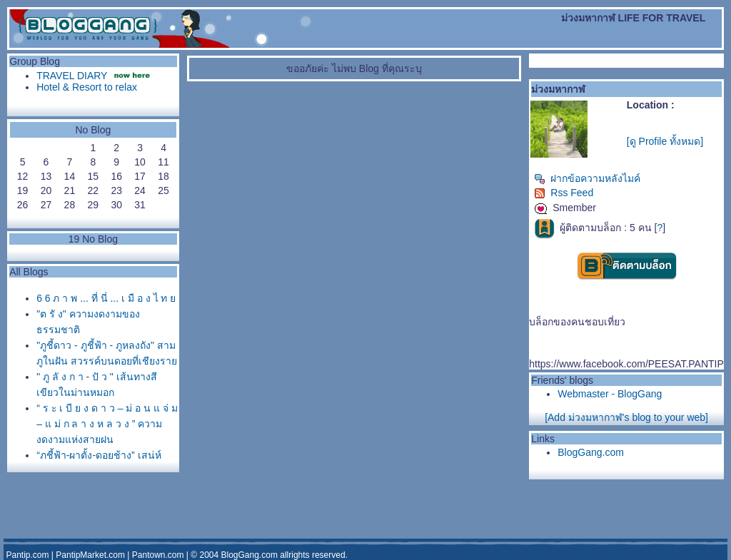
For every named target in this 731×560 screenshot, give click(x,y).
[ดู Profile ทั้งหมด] (665, 141)
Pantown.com (158, 555)
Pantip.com (27, 555)
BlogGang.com (591, 452)
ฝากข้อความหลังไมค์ (587, 178)
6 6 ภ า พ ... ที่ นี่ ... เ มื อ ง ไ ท (106, 298)
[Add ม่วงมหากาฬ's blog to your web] (626, 417)
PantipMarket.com (90, 555)
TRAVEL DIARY (72, 76)
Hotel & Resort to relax (87, 87)
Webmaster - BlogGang (610, 394)
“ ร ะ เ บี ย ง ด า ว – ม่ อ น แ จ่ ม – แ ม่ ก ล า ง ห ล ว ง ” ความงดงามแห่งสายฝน (107, 424)
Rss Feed (564, 193)
